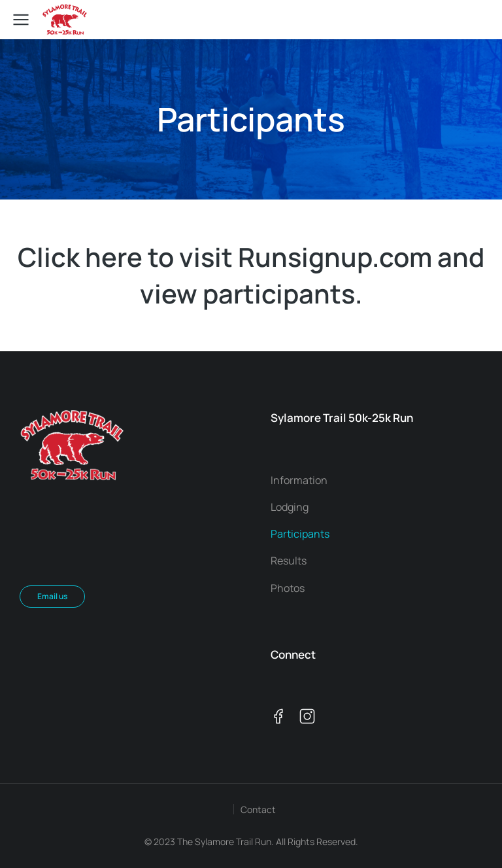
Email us (52, 596)
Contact (258, 809)
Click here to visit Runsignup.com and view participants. (251, 275)
